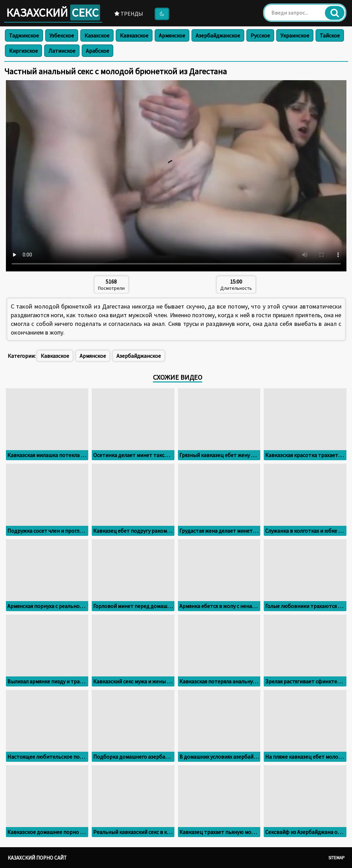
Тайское (330, 35)
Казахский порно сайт (37, 858)
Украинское (295, 35)
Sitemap (337, 858)
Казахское (97, 35)
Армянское (172, 35)
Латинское (62, 51)
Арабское (97, 51)
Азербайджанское (218, 35)
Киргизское (23, 51)
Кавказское (134, 35)
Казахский (53, 12)
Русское (260, 35)
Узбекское (62, 35)
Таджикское (24, 35)
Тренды (129, 14)
